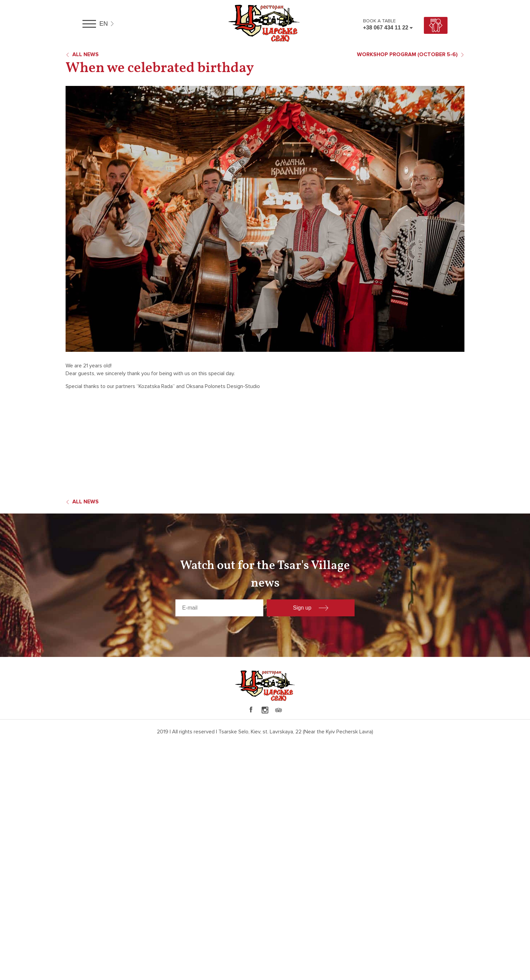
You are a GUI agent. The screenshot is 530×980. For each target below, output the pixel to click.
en (104, 24)
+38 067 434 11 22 (386, 28)
